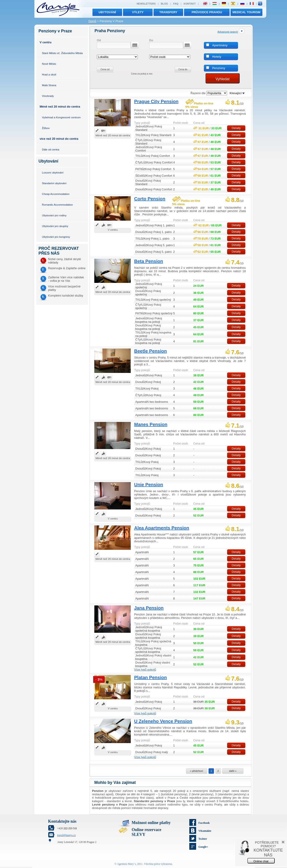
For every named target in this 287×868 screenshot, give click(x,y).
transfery (168, 12)
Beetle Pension (150, 351)
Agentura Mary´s (126, 864)
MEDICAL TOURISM (246, 12)
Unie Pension (149, 485)
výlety (138, 12)
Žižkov (46, 128)
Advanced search (228, 32)
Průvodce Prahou (207, 12)
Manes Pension (151, 424)
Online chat (261, 861)
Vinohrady (48, 96)
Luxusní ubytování (53, 172)
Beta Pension (149, 261)
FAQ (176, 4)
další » (233, 771)
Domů (92, 21)
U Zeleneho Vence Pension (163, 721)
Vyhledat (223, 79)
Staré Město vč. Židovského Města (62, 53)
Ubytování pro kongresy (56, 237)
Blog (164, 4)
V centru (46, 42)
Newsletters (146, 4)
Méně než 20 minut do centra (60, 107)
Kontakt (190, 4)
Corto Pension (150, 199)
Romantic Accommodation (57, 205)
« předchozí (196, 771)
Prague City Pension (156, 101)
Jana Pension (149, 608)
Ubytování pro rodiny (54, 215)
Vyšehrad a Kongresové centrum (61, 117)
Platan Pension (150, 677)
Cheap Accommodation (56, 194)
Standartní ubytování (54, 183)
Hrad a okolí (49, 74)
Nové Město (49, 64)
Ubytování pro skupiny (55, 226)
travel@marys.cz (66, 835)
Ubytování (107, 12)
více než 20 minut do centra (59, 139)
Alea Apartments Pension (162, 528)
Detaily (236, 128)
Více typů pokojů (145, 670)
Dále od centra (51, 149)
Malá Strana (49, 85)
